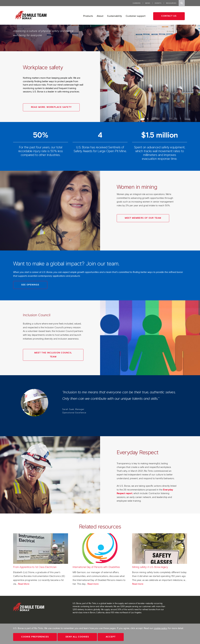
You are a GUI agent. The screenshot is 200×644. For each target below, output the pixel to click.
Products (88, 16)
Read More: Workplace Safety (51, 107)
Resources (171, 3)
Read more (93, 584)
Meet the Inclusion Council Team (53, 355)
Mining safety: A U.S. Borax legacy (150, 567)
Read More (24, 584)
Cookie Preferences (35, 637)
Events (158, 3)
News (148, 3)
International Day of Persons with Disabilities (96, 567)
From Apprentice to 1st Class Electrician (35, 567)
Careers (137, 3)
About (100, 16)
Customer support (136, 16)
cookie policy (161, 628)
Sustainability (114, 16)
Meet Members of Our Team (143, 218)
